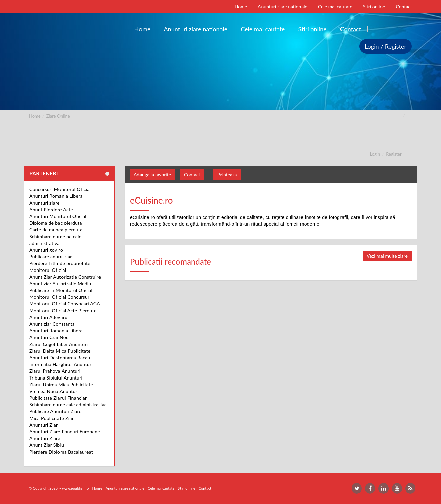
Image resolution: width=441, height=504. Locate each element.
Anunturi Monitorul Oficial (58, 216)
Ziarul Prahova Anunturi (55, 371)
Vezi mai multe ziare (387, 256)
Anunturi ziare (45, 203)
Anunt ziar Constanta (52, 324)
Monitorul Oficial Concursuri (60, 297)
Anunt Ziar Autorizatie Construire (65, 277)
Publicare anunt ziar (51, 257)
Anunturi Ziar (44, 425)
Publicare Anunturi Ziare (55, 411)
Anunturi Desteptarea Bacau (60, 357)
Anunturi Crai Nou (49, 337)
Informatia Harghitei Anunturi (61, 364)
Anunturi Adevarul (49, 317)
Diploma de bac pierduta (56, 223)
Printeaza (227, 174)
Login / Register (386, 46)
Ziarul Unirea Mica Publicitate (61, 384)
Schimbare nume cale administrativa (68, 405)
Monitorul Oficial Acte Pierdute (63, 310)
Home (35, 116)
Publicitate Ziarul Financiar (58, 398)
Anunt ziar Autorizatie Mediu (60, 283)
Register (394, 154)
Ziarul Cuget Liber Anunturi (59, 344)
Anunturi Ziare (45, 438)
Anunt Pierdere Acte (51, 209)
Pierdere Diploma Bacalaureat (61, 452)
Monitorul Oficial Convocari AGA (65, 304)
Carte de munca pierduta (56, 230)
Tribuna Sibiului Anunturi (56, 378)
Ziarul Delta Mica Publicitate (60, 351)
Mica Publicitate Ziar (51, 418)
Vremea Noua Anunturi (54, 391)
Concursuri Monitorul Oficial (60, 189)
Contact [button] (192, 174)
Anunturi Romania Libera (56, 196)
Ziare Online (58, 116)
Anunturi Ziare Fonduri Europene (65, 431)
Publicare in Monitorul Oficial (61, 290)
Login (375, 154)
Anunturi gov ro (46, 250)
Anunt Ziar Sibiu (47, 445)
